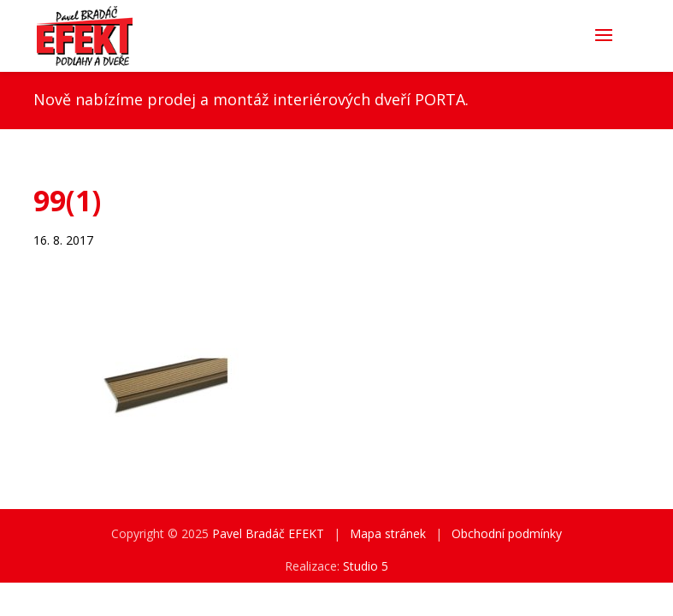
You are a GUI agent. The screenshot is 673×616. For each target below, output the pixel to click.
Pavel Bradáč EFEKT (268, 533)
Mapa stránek (388, 533)
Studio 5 (366, 566)
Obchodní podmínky (507, 533)
